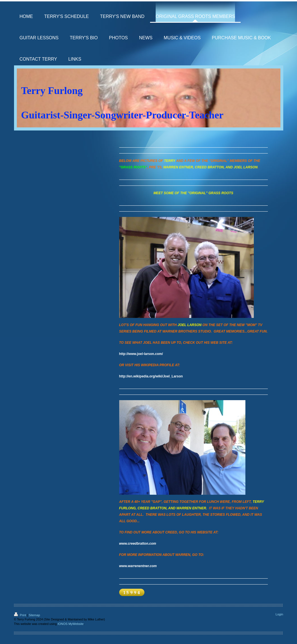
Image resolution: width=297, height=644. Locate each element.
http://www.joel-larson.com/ (141, 354)
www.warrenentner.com (138, 566)
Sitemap (34, 615)
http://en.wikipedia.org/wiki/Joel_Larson (151, 376)
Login (279, 614)
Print (21, 615)
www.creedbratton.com (138, 544)
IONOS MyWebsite (71, 624)
